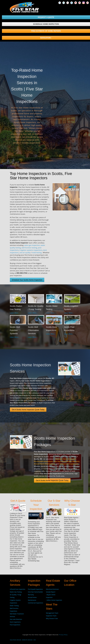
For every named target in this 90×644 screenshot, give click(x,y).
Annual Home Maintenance (45, 464)
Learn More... (15, 313)
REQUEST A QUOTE (46, 17)
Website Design (27, 640)
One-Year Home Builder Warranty (67, 461)
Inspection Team (51, 616)
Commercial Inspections (69, 464)
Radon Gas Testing (16, 592)
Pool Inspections (15, 625)
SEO (35, 640)
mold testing (37, 253)
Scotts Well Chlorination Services (33, 330)
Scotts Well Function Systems (15, 330)
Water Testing (14, 606)
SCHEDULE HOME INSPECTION (46, 24)
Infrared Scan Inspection (18, 589)
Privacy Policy (63, 635)
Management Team (52, 613)
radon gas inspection (32, 245)
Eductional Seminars (52, 589)
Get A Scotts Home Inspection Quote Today (28, 410)
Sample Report (51, 592)
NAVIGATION (46, 38)
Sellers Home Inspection (54, 600)
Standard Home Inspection (66, 459)
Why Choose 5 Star (52, 618)
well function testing (29, 248)
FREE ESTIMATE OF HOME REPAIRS (46, 31)
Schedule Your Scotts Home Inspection (27, 280)
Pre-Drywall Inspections (43, 461)
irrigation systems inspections (31, 250)
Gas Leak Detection (16, 619)
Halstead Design (16, 640)
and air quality (25, 253)
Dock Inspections (15, 622)
